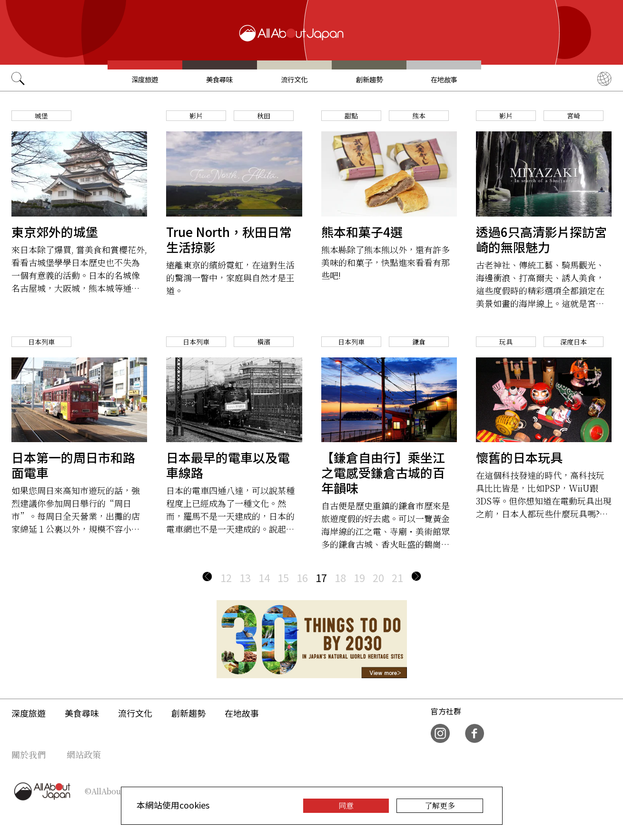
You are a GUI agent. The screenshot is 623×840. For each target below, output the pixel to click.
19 (359, 577)
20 (378, 577)
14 (264, 577)
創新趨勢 (369, 79)
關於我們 (29, 754)
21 (397, 577)
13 (245, 577)
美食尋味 (219, 79)
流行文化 (294, 79)
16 (302, 577)
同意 (346, 805)
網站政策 (84, 754)
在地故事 (444, 79)
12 (226, 577)
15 (283, 577)
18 (340, 577)
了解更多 (440, 805)
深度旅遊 (145, 79)
